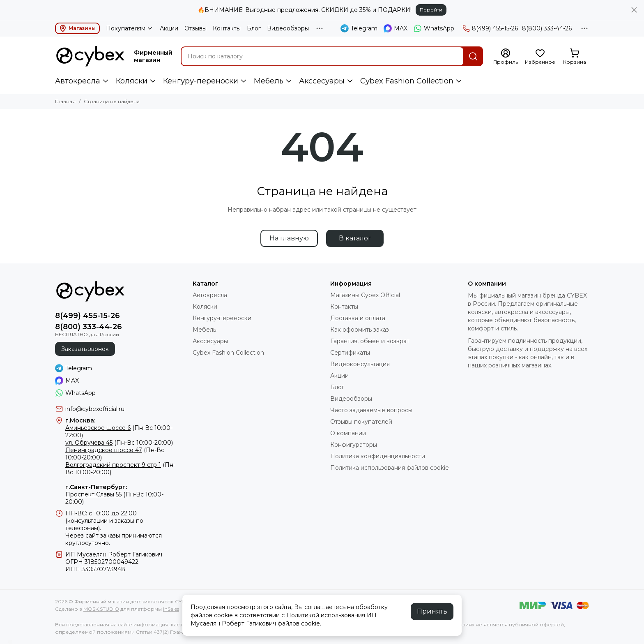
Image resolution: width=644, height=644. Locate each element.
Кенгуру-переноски (201, 81)
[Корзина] (575, 57)
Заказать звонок (85, 349)
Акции (169, 28)
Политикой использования (326, 615)
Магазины (77, 28)
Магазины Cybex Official (365, 295)
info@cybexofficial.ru (95, 409)
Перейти (431, 10)
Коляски (132, 81)
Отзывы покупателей (361, 422)
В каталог (355, 238)
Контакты (227, 28)
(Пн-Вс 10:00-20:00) (119, 443)
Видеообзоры (288, 28)
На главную (289, 238)
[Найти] (473, 56)
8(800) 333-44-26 (547, 28)
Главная (65, 101)
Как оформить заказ (360, 330)
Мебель (269, 81)
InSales (171, 609)
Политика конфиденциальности (378, 456)
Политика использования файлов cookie (390, 468)
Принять (432, 611)
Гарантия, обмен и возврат (370, 341)
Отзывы (195, 28)
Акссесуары (322, 81)
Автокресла (78, 81)
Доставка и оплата (358, 318)
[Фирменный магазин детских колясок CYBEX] (90, 56)
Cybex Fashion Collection (407, 81)
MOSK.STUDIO (101, 609)
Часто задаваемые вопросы (371, 410)
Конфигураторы (354, 445)
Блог (254, 28)
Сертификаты (350, 353)
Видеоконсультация (360, 364)
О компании (348, 433)
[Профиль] (506, 57)
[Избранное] (540, 57)
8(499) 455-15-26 (490, 28)
